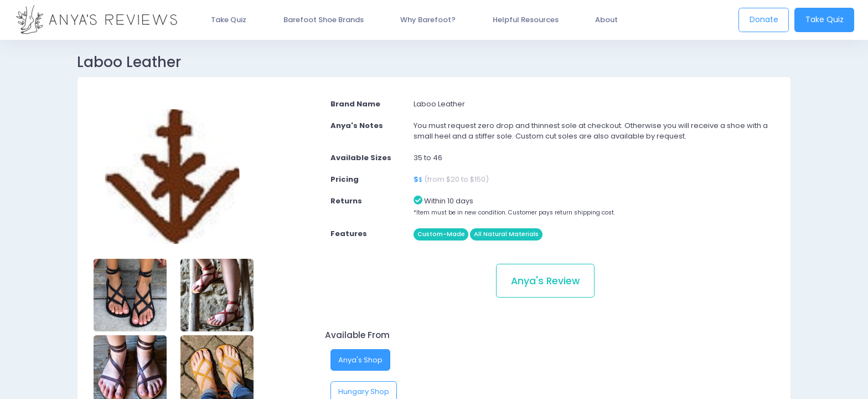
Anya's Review (545, 281)
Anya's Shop (360, 360)
